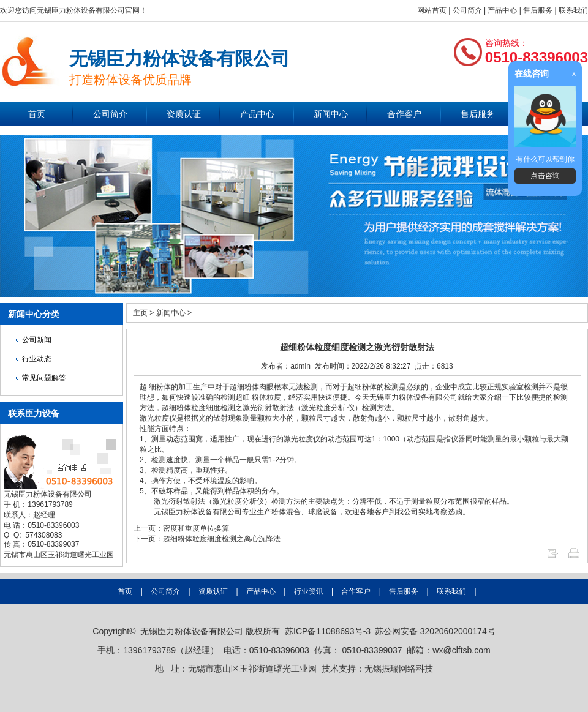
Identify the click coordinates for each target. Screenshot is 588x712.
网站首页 (432, 10)
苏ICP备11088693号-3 (328, 631)
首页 (37, 114)
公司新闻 (37, 340)
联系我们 (573, 10)
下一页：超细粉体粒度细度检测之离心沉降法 (207, 539)
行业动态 (37, 359)
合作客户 (404, 114)
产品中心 (502, 10)
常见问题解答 (44, 378)
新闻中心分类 (34, 314)
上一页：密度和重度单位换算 (181, 528)
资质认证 (184, 114)
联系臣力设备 (34, 413)
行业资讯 (309, 591)
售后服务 (538, 10)
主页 (140, 313)
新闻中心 (331, 114)
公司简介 (467, 10)
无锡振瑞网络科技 (399, 669)
